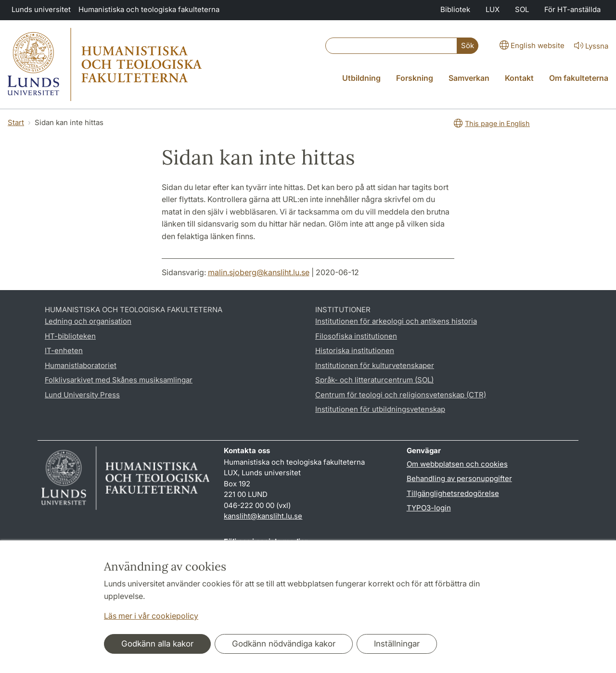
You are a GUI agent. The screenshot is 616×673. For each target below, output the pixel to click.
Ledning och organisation (88, 321)
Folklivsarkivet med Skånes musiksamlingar (119, 380)
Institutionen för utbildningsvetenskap (380, 409)
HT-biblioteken (70, 336)
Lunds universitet (41, 9)
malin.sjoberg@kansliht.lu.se (259, 272)
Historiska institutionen (355, 350)
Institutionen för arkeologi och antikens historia (396, 321)
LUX (493, 9)
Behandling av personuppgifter (459, 478)
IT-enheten (64, 350)
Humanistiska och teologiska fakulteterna (149, 9)
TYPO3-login (429, 508)
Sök (468, 45)
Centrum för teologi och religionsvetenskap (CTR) (401, 395)
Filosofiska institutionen (356, 336)
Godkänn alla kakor (157, 644)
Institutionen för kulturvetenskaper (375, 365)
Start (16, 122)
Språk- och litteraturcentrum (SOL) (374, 380)
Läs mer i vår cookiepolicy (151, 616)
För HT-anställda (572, 9)
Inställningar (397, 644)
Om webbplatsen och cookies (457, 464)
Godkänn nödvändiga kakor (284, 644)
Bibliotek (455, 9)
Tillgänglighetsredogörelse (453, 493)
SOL (522, 9)
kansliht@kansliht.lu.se (263, 516)
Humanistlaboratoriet (81, 365)
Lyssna (590, 46)
